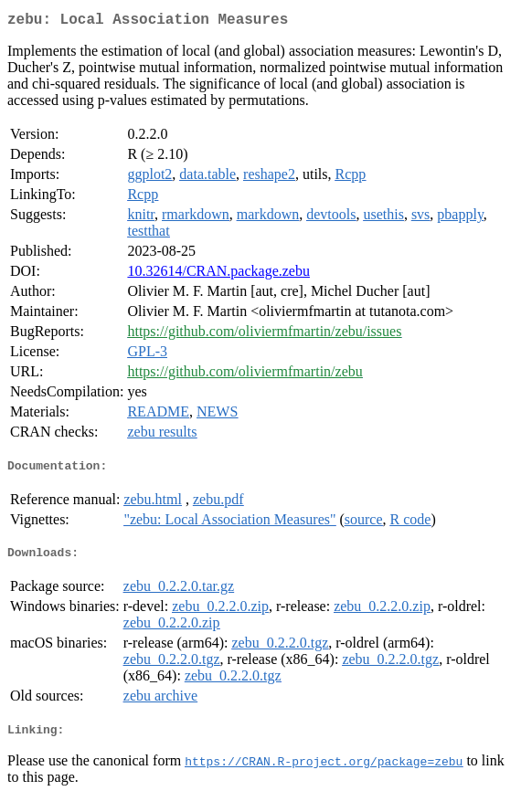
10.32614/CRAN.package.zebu (218, 274)
